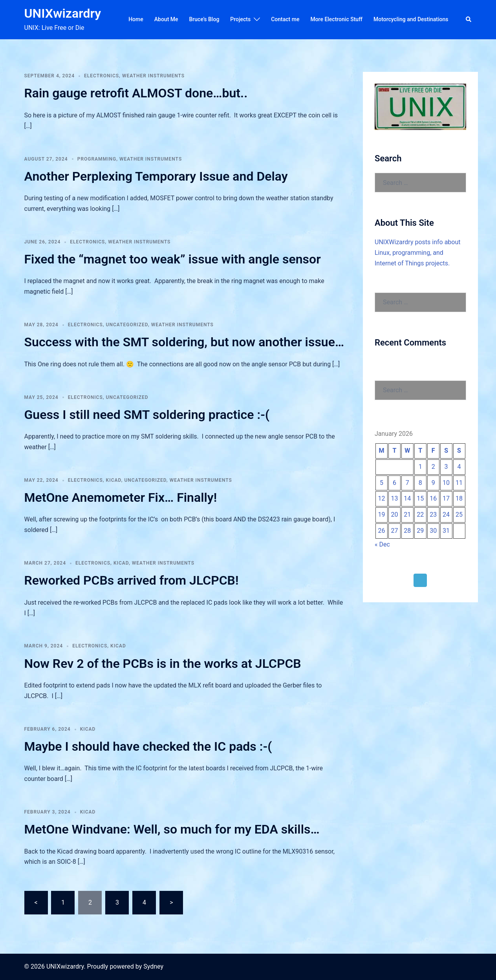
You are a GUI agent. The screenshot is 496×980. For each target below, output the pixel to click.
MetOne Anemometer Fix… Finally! (121, 497)
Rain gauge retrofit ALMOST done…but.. (136, 93)
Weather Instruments (153, 76)
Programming (97, 159)
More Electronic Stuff (336, 19)
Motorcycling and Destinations (411, 19)
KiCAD (114, 480)
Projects (240, 19)
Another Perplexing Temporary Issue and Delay (156, 176)
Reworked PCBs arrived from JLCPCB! (132, 580)
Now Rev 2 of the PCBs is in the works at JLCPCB (163, 664)
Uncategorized (127, 325)
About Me (166, 19)
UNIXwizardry (63, 13)
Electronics (102, 76)
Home (136, 19)
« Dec (382, 544)
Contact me (285, 19)
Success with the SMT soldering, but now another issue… (184, 342)
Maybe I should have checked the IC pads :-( (148, 746)
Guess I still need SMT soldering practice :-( (147, 415)
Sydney (153, 966)
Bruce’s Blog (204, 19)
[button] (469, 20)
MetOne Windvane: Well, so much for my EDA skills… (172, 829)
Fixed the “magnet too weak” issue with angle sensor (173, 259)
